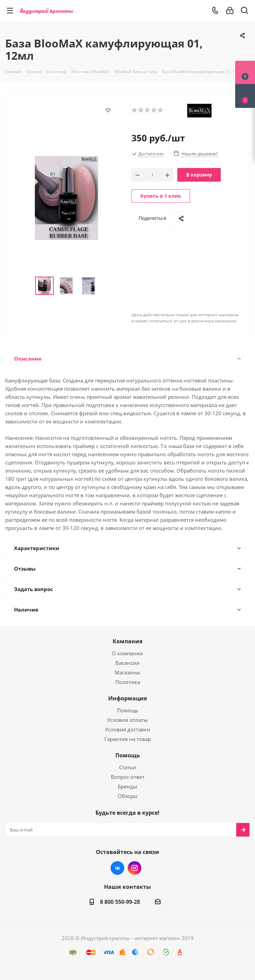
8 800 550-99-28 (120, 902)
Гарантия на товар (128, 739)
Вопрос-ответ (128, 777)
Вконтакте (117, 868)
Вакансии (127, 663)
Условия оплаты (127, 720)
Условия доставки (128, 729)
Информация (127, 698)
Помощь (128, 710)
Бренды (127, 786)
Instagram (135, 868)
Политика (128, 682)
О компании (127, 653)
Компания (127, 641)
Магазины (127, 672)
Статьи (128, 767)
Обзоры (128, 796)
